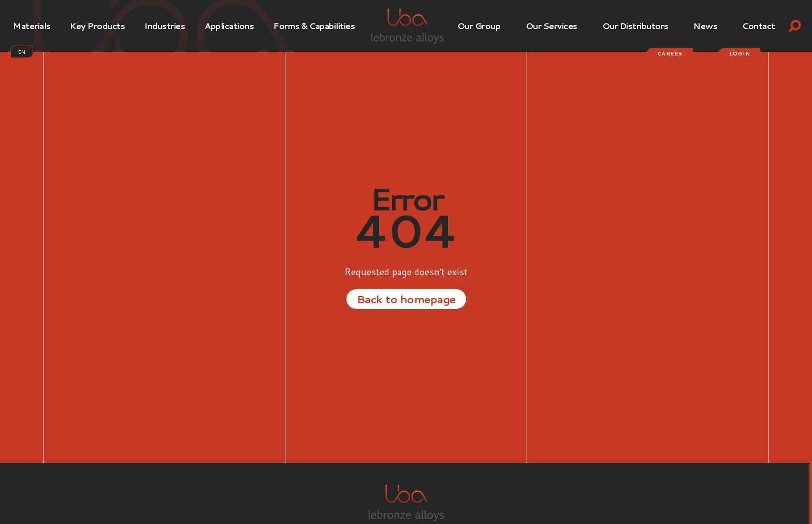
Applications (229, 26)
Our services (552, 26)
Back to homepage (406, 299)
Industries (165, 26)
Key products (97, 26)
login (740, 53)
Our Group (479, 26)
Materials (32, 26)
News (705, 26)
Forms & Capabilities (314, 26)
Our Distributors (635, 26)
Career (670, 53)
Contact (759, 26)
